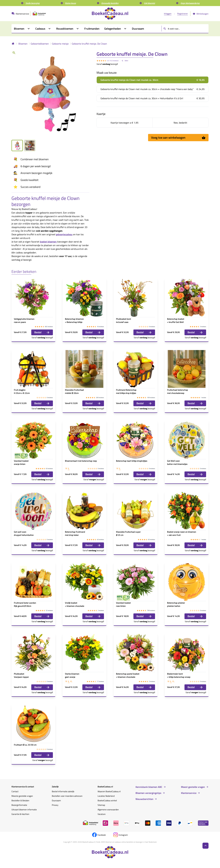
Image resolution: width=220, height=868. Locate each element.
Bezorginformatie (19, 805)
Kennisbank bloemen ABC (149, 787)
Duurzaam (56, 800)
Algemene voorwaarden (108, 809)
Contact (15, 791)
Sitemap (101, 805)
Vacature (102, 814)
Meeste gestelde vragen (22, 796)
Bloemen (23, 44)
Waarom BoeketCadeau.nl (109, 791)
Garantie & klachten (20, 814)
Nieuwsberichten (144, 799)
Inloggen (168, 14)
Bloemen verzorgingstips (148, 793)
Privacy (55, 805)
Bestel (42, 332)
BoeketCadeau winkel (107, 800)
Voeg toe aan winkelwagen (178, 137)
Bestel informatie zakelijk (63, 791)
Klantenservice (189, 793)
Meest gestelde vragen (193, 787)
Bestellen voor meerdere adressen (67, 796)
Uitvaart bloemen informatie (24, 809)
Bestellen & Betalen (20, 800)
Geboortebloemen (40, 44)
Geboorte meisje (60, 44)
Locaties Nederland (106, 796)
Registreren (183, 14)
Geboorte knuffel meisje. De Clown (89, 44)
